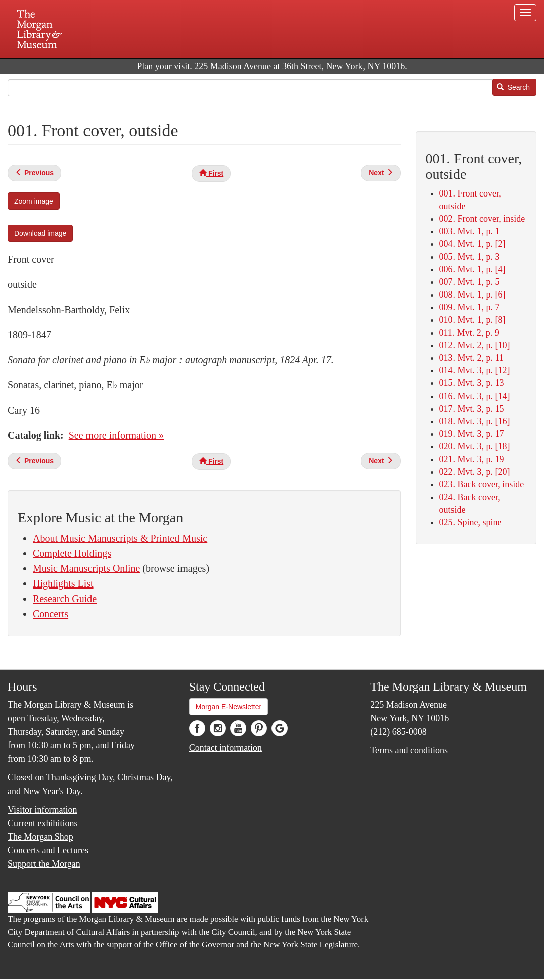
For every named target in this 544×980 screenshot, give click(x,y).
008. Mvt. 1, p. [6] (473, 295)
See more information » (116, 435)
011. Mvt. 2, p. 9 (469, 333)
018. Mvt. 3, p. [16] (475, 421)
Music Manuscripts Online (86, 568)
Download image (40, 233)
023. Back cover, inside (482, 484)
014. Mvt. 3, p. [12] (475, 370)
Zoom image (34, 201)
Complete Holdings (72, 553)
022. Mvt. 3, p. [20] (475, 472)
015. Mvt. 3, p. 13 (472, 383)
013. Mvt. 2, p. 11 (472, 358)
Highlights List (63, 583)
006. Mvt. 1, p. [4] (473, 269)
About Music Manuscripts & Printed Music (120, 538)
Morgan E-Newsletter (229, 707)
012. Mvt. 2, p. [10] (475, 345)
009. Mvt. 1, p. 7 (470, 307)
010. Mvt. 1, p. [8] (473, 320)
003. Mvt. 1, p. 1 (470, 231)
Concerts (51, 614)
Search (513, 87)
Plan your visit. (164, 66)
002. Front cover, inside (482, 219)
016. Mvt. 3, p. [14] (475, 396)
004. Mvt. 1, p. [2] (473, 244)
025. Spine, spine (471, 522)
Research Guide (65, 599)
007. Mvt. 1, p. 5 (470, 282)
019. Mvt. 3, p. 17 (472, 434)
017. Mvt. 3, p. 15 (472, 409)
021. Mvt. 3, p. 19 (472, 459)
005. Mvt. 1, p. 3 (470, 257)
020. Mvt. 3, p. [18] (475, 446)
